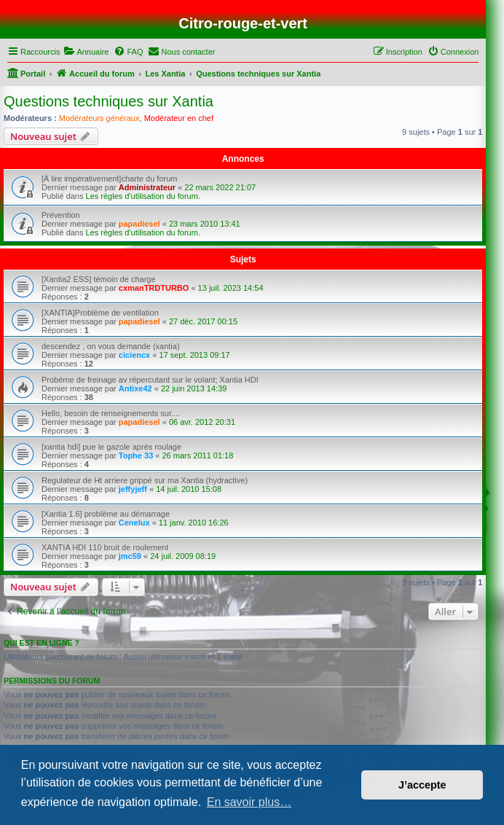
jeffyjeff (133, 489)
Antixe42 (135, 388)
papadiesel (139, 224)
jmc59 (130, 556)
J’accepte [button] (422, 785)
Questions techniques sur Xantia (109, 101)
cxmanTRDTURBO (154, 288)
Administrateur (147, 187)
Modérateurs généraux (99, 118)
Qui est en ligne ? (42, 643)
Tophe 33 (136, 455)
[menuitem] (86, 52)
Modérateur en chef (179, 118)
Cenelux (134, 523)
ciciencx (134, 355)
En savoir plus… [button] (249, 802)
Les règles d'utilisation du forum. (143, 196)
